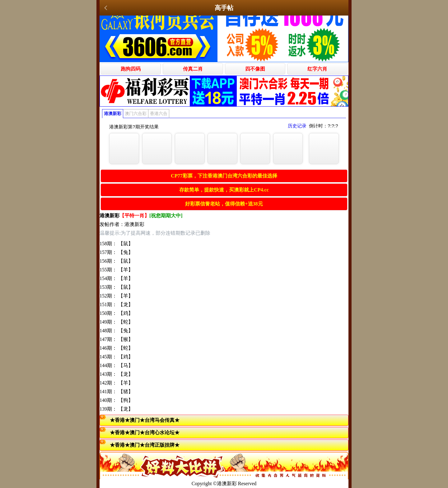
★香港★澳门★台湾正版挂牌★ (145, 445)
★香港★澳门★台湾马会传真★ (145, 420)
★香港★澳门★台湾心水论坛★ (145, 433)
